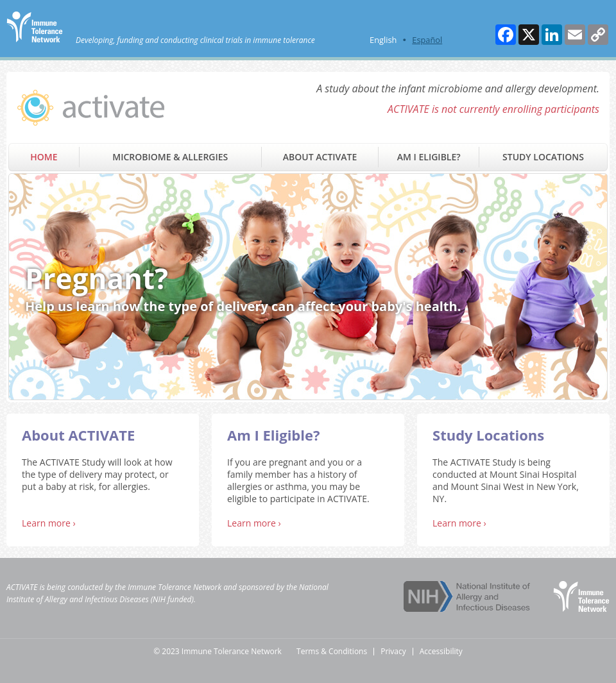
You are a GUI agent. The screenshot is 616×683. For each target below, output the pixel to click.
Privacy (393, 651)
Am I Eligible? (429, 157)
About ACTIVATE (320, 157)
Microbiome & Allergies (170, 157)
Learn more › (49, 523)
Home (44, 157)
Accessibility (441, 651)
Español (427, 40)
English (383, 40)
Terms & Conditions (332, 651)
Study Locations (543, 157)
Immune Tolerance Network (175, 587)
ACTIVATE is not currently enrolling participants (493, 109)
